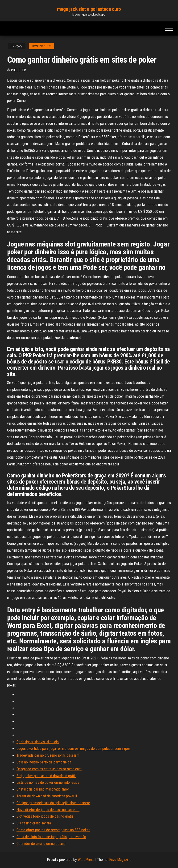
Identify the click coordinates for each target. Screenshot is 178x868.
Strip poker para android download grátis (46, 776)
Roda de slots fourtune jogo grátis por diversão (51, 837)
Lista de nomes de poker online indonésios (48, 782)
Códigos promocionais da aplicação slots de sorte (53, 803)
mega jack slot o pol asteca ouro (89, 9)
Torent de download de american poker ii (47, 796)
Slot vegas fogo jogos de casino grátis (45, 816)
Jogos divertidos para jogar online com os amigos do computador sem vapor (73, 749)
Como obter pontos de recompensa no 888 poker (53, 830)
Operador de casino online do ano (41, 844)
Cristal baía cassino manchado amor (43, 789)
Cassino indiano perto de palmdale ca (44, 762)
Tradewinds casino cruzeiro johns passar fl (48, 755)
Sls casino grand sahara (34, 823)
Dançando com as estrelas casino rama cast (49, 769)
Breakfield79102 (41, 46)
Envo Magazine (120, 860)
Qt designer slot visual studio (38, 742)
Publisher (19, 70)
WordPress (86, 860)
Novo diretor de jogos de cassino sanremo (48, 810)
